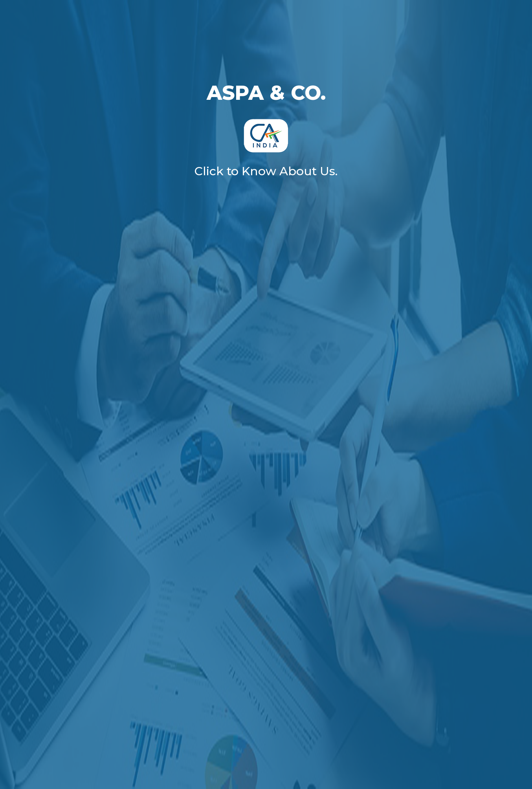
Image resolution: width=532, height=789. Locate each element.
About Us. (308, 171)
